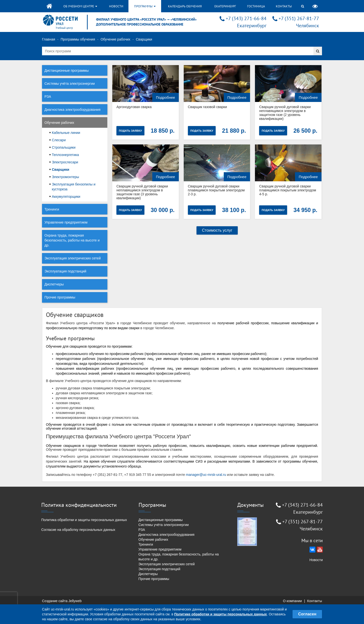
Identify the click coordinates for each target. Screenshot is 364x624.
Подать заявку (130, 131)
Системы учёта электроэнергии (70, 84)
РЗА (48, 97)
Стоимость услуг (217, 230)
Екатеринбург (225, 6)
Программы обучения (78, 39)
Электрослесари (65, 162)
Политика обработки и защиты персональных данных (84, 520)
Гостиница (256, 6)
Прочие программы (60, 297)
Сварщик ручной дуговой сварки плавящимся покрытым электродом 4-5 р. (288, 190)
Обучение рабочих (115, 39)
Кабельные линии (66, 133)
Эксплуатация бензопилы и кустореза (74, 187)
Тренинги (52, 209)
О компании (292, 601)
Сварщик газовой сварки (207, 107)
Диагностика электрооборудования (72, 110)
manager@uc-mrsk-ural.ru (206, 475)
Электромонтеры (65, 177)
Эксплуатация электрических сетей (73, 258)
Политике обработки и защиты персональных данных (220, 614)
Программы (145, 6)
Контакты (284, 6)
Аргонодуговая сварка (134, 107)
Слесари (59, 140)
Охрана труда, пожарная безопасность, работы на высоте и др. (72, 240)
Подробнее (166, 97)
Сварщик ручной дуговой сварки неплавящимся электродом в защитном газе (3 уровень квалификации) (142, 192)
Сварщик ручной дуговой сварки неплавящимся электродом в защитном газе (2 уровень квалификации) (285, 113)
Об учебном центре (80, 6)
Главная (49, 39)
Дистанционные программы (67, 71)
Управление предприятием (66, 222)
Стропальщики (64, 147)
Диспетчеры (54, 284)
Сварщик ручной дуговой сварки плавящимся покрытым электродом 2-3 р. (216, 190)
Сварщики (61, 170)
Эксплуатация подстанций (65, 271)
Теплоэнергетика (65, 155)
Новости (116, 6)
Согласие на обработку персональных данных (78, 530)
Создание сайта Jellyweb (62, 601)
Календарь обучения (185, 6)
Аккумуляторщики (66, 197)
